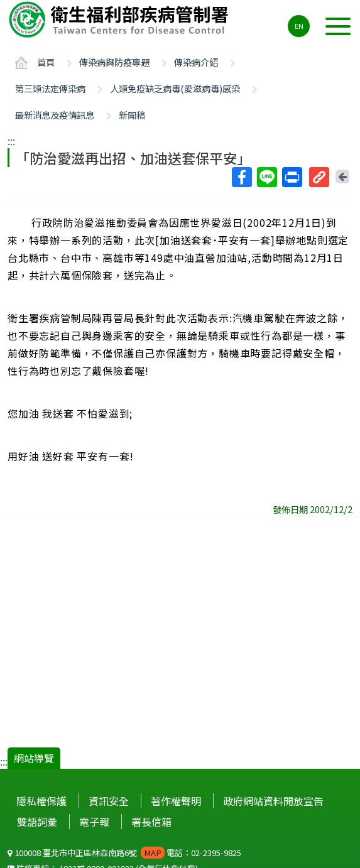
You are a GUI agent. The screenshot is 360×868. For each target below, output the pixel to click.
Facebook (241, 177)
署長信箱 (151, 822)
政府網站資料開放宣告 (273, 801)
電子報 (94, 822)
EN (299, 26)
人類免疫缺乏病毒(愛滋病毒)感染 (175, 88)
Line (266, 177)
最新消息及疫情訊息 (55, 115)
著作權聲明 (176, 801)
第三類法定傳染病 (50, 88)
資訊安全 (109, 801)
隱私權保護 (41, 801)
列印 (292, 177)
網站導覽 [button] (34, 758)
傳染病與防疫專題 (114, 62)
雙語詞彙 (37, 822)
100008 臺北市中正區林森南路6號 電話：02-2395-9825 (124, 853)
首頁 (46, 62)
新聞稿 (132, 115)
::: (11, 141)
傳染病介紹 (196, 62)
